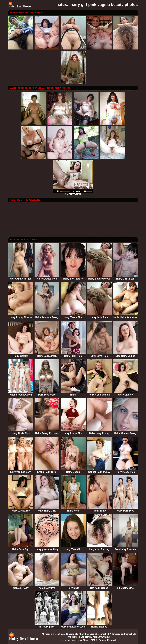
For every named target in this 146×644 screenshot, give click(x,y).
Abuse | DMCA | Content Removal (99, 640)
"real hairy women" (73, 193)
